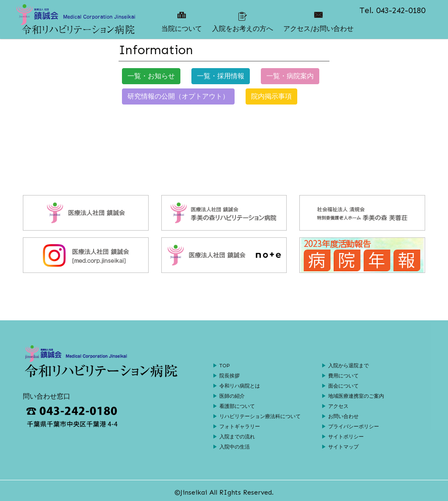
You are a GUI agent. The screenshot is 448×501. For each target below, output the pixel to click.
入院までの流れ (237, 437)
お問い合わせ (343, 416)
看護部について (237, 406)
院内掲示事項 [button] (271, 96)
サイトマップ (343, 447)
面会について (343, 386)
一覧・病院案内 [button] (290, 76)
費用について (343, 376)
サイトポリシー (346, 437)
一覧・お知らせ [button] (151, 76)
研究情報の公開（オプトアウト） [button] (178, 96)
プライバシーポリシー (354, 427)
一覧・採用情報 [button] (221, 76)
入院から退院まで (348, 366)
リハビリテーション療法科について (260, 416)
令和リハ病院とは (240, 386)
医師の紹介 (232, 396)
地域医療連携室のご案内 (356, 396)
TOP (225, 366)
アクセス (338, 406)
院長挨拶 (230, 376)
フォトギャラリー (240, 427)
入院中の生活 (235, 447)
